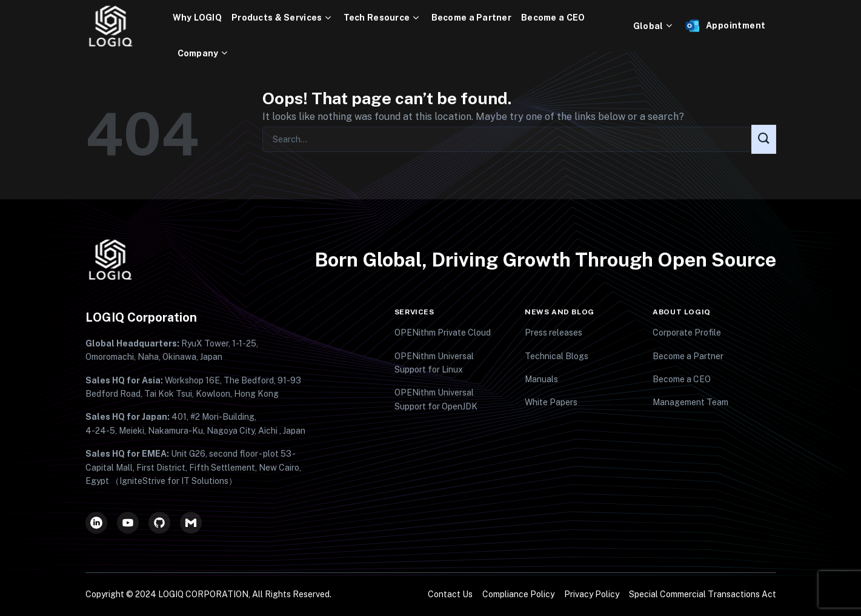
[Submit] (763, 139)
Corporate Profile (687, 333)
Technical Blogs (557, 356)
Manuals (541, 379)
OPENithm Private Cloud (443, 333)
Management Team (690, 402)
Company (204, 54)
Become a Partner (471, 18)
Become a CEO (553, 18)
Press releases (553, 333)
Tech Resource (383, 18)
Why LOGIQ (198, 18)
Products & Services (283, 18)
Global (654, 26)
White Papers (551, 402)
